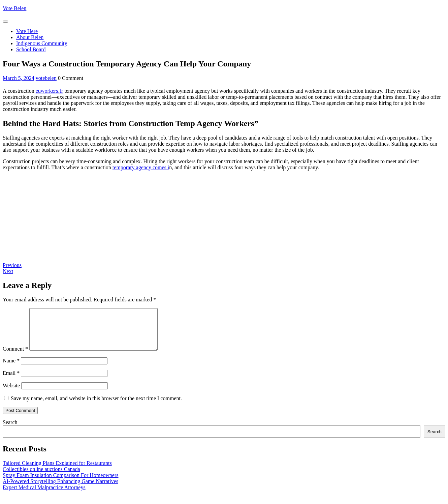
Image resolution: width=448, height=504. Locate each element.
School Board (31, 49)
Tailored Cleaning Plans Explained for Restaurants (57, 471)
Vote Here (27, 31)
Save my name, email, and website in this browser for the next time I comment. (96, 406)
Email (11, 381)
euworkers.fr (49, 91)
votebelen (46, 78)
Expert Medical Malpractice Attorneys (44, 495)
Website (11, 394)
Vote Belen (14, 8)
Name (11, 369)
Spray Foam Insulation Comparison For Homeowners (61, 483)
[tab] (5, 22)
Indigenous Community (42, 43)
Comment (15, 357)
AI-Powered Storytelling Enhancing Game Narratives (60, 489)
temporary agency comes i (141, 167)
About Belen (30, 37)
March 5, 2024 (19, 78)
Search (10, 430)
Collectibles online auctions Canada (41, 477)
